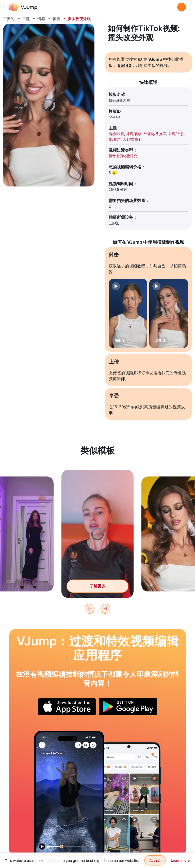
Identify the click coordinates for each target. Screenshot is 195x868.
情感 (41, 19)
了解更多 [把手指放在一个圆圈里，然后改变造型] (97, 590)
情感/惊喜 (116, 134)
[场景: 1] (128, 313)
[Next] (105, 609)
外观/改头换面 (155, 134)
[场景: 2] (169, 313)
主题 (26, 19)
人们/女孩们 (132, 139)
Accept (155, 860)
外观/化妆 (134, 134)
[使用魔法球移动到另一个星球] (69, 793)
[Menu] (182, 7)
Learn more (180, 860)
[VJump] (23, 7)
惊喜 (56, 19)
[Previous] (90, 609)
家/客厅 (115, 139)
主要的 (9, 19)
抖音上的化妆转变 (123, 156)
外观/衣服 (176, 134)
